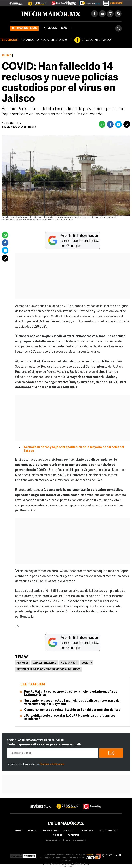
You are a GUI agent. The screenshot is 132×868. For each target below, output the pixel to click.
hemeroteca (53, 841)
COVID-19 (87, 663)
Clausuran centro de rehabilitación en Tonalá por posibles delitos (72, 710)
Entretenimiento (108, 831)
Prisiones (22, 663)
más (67, 28)
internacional (50, 831)
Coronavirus (69, 663)
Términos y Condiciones (52, 764)
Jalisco (7, 56)
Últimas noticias (24, 28)
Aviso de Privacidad (52, 864)
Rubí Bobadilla (14, 123)
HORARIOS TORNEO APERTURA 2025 (44, 40)
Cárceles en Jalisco (45, 663)
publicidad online (76, 841)
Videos (50, 28)
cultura (58, 835)
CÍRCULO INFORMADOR (97, 40)
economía (74, 835)
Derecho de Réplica (70, 864)
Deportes (69, 831)
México (32, 831)
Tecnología (86, 831)
